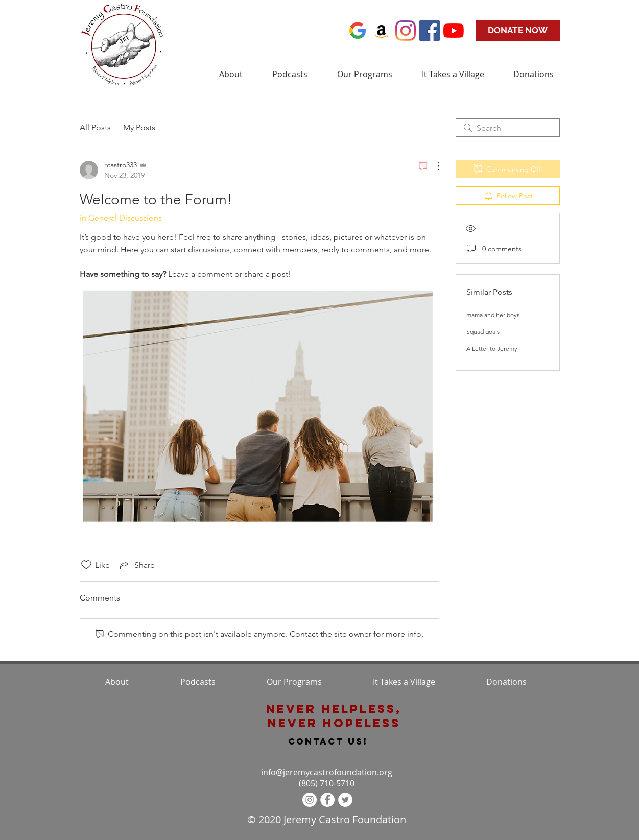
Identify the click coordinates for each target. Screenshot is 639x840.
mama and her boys (493, 315)
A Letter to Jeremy (492, 349)
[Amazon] (382, 31)
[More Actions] (433, 166)
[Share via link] (136, 565)
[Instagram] (406, 31)
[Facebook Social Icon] (430, 31)
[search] (508, 128)
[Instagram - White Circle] (310, 800)
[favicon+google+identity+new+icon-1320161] (358, 31)
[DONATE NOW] (518, 31)
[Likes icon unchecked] (86, 565)
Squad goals (483, 332)
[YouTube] (454, 31)
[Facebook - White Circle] (327, 800)
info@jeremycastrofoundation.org (327, 772)
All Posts (95, 127)
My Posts (139, 127)
